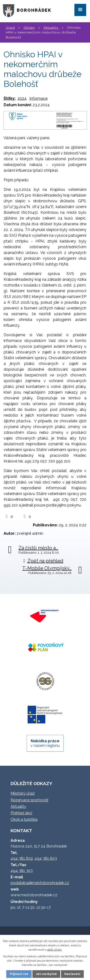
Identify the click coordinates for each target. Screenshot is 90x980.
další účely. (55, 950)
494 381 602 (22, 858)
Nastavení (72, 974)
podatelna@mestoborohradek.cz (40, 883)
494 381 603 (46, 858)
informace (39, 98)
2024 (22, 98)
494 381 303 (22, 871)
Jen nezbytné (46, 974)
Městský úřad (23, 793)
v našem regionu (45, 743)
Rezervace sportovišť (29, 800)
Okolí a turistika (24, 819)
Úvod (10, 28)
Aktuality (51, 28)
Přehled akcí (21, 813)
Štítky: (10, 98)
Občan (29, 28)
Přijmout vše (19, 974)
